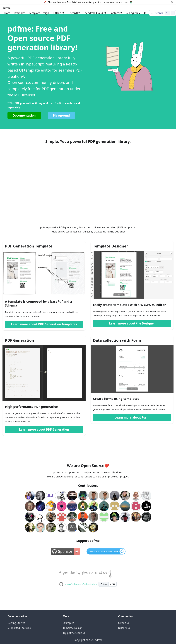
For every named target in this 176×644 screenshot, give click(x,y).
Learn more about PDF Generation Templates (44, 324)
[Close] (172, 2)
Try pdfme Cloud (95, 13)
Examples (20, 13)
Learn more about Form (132, 417)
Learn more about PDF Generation (44, 429)
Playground (61, 115)
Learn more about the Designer (132, 323)
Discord (74, 13)
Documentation (24, 115)
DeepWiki (72, 2)
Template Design (39, 13)
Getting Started (16, 623)
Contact (116, 13)
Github (124, 623)
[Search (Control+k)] (163, 13)
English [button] (132, 13)
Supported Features (19, 628)
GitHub (58, 13)
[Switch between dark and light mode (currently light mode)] (145, 13)
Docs (7, 13)
